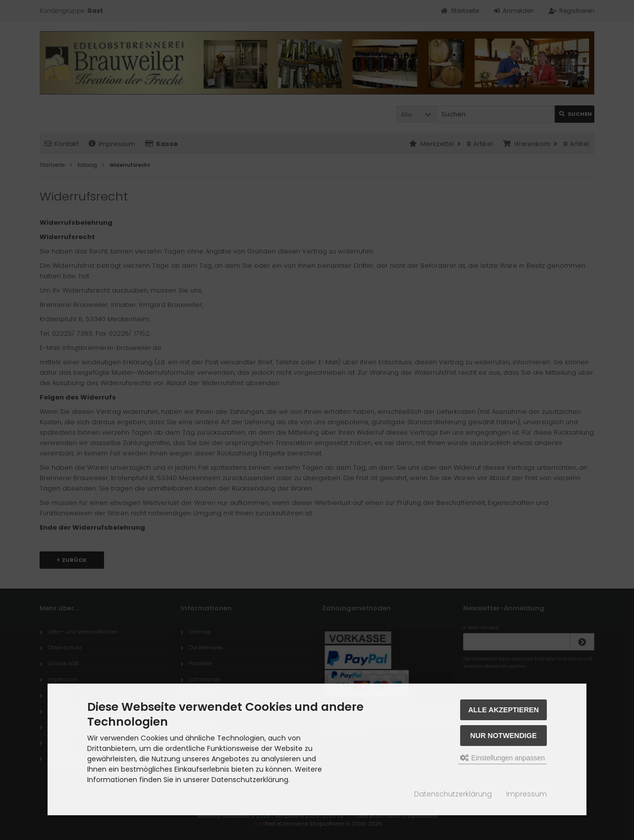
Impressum (527, 794)
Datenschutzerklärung (453, 794)
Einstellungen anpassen (502, 758)
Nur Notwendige (503, 736)
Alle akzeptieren (503, 710)
